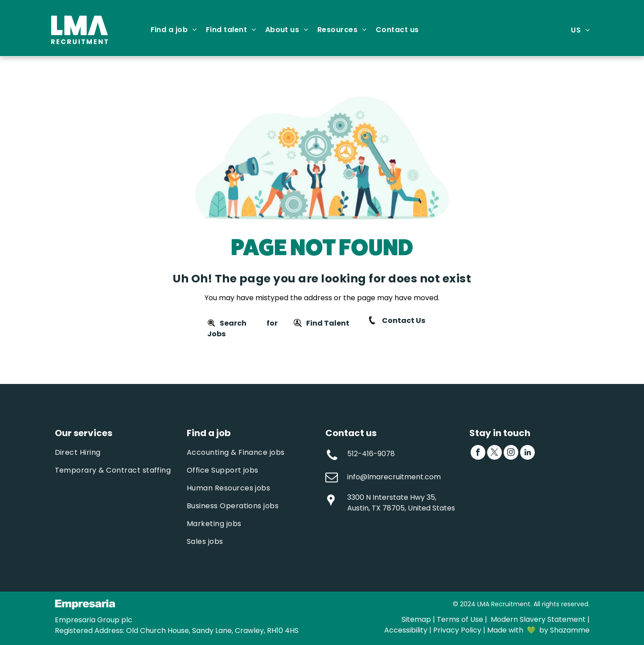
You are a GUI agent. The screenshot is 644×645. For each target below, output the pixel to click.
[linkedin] (527, 453)
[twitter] (494, 453)
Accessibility (406, 630)
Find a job (209, 433)
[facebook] (478, 453)
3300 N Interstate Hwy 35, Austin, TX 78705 (392, 503)
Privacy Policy (457, 630)
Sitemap (416, 619)
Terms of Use (460, 619)
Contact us (351, 433)
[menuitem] (174, 30)
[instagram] (511, 453)
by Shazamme (564, 630)
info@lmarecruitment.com (394, 477)
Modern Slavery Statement (538, 619)
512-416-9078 (371, 454)
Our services (84, 433)
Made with (505, 630)
